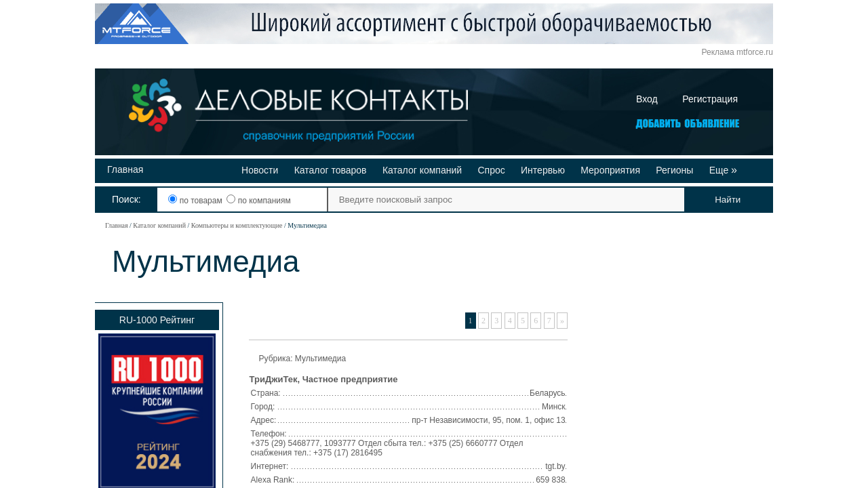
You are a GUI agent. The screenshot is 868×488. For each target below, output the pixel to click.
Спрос (491, 170)
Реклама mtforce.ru (737, 52)
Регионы (674, 170)
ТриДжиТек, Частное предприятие (324, 379)
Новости (260, 170)
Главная (125, 169)
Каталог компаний (422, 170)
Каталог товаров (331, 170)
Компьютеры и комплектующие (237, 225)
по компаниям (258, 201)
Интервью (543, 170)
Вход (647, 99)
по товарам (196, 201)
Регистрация (710, 99)
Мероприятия (610, 170)
